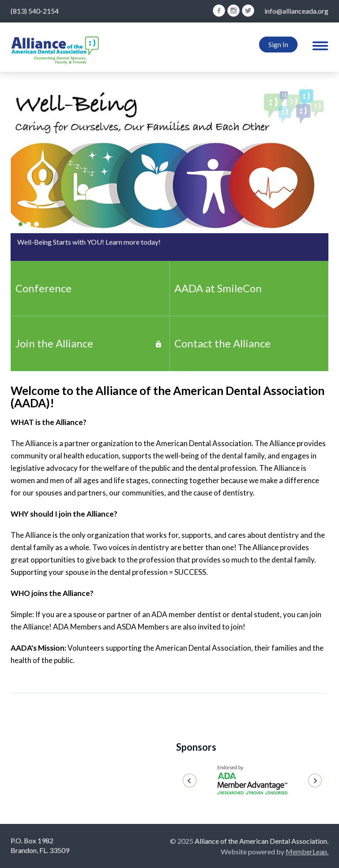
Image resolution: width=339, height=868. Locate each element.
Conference (43, 288)
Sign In (278, 45)
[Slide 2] (36, 224)
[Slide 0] (21, 224)
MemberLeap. (307, 851)
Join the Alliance (54, 343)
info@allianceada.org (296, 11)
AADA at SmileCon (218, 288)
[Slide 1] (28, 224)
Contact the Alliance (222, 343)
